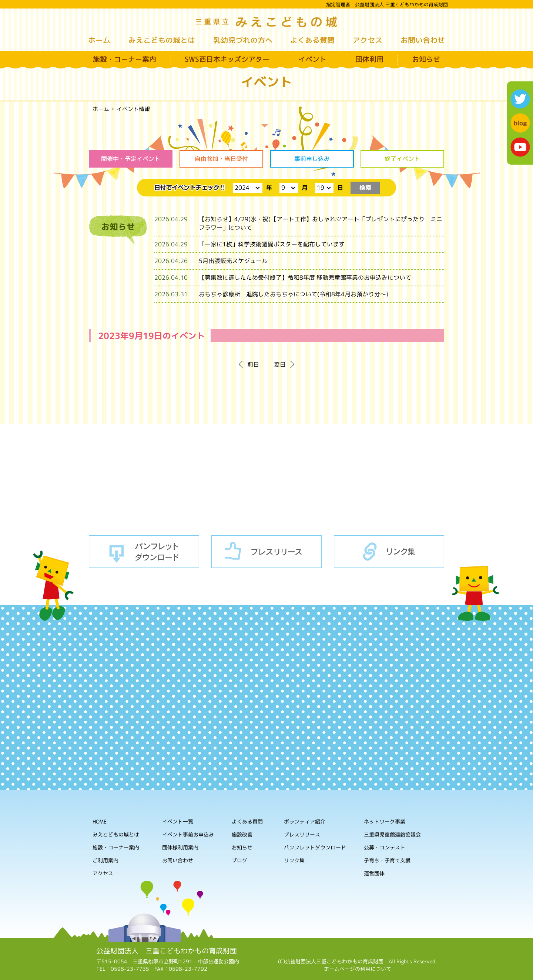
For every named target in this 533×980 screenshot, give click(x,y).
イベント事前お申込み (188, 834)
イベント (312, 59)
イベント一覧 (178, 821)
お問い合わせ (423, 40)
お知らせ (426, 59)
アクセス (368, 40)
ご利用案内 (105, 860)
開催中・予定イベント (131, 159)
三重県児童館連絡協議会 (392, 835)
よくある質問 (312, 40)
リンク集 (389, 552)
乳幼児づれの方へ (243, 40)
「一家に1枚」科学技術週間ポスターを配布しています (272, 244)
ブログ (239, 860)
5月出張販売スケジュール (233, 261)
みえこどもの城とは (162, 40)
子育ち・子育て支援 (387, 861)
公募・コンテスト (385, 848)
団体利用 (369, 59)
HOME (100, 821)
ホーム (99, 40)
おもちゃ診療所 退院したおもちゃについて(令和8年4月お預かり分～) (294, 294)
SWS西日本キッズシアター (227, 59)
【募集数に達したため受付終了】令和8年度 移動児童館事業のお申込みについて (305, 277)
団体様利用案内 (180, 847)
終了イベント (402, 159)
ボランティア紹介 (305, 822)
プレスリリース (266, 552)
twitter (520, 99)
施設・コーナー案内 (125, 59)
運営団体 (374, 874)
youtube (520, 147)
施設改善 (242, 834)
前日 (253, 364)
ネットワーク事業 (385, 822)
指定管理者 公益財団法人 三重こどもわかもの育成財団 (387, 4)
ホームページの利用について (358, 969)
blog (520, 123)
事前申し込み (312, 159)
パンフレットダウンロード (144, 552)
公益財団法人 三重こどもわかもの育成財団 (167, 951)
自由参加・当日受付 (221, 159)
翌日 (280, 364)
